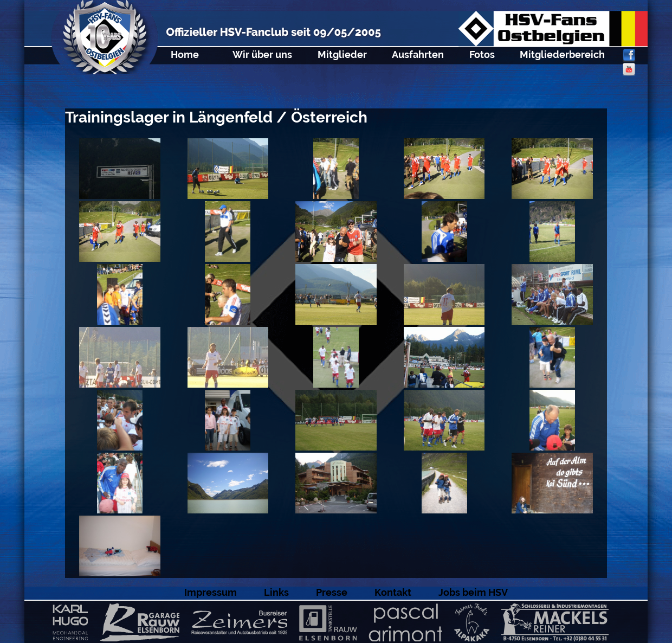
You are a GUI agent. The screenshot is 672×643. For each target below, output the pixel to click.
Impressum (211, 592)
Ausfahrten (418, 54)
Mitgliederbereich (562, 54)
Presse (332, 592)
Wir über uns (262, 54)
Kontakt (393, 592)
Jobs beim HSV (473, 592)
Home (185, 54)
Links (276, 592)
